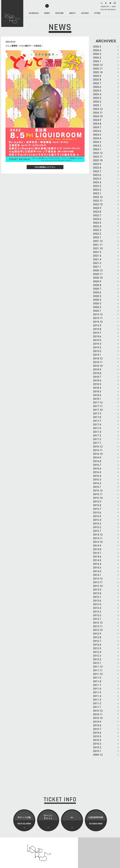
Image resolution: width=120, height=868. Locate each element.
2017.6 (97, 425)
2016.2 (97, 483)
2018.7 (97, 377)
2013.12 (98, 579)
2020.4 (97, 300)
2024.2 (97, 146)
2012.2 (97, 659)
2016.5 (97, 472)
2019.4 (97, 344)
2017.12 (98, 403)
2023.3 (97, 186)
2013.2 (97, 615)
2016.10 (98, 454)
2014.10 (98, 542)
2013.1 (97, 619)
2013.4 (97, 608)
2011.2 (97, 703)
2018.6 (97, 380)
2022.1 (97, 237)
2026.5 (97, 47)
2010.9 (97, 722)
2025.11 (98, 69)
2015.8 (97, 505)
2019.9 (97, 325)
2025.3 (97, 98)
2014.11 (98, 538)
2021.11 (98, 245)
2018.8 (97, 373)
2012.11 (98, 626)
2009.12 (98, 755)
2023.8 (97, 168)
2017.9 (97, 414)
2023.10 (98, 160)
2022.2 (97, 234)
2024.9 (97, 120)
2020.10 (98, 278)
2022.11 (98, 201)
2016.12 (98, 447)
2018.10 (98, 366)
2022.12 (98, 197)
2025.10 (98, 72)
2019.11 (98, 318)
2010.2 (97, 747)
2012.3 (97, 656)
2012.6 (97, 645)
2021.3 (97, 263)
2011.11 (98, 670)
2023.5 (97, 179)
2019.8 (97, 329)
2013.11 (98, 582)
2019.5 (97, 340)
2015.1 (97, 531)
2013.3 (97, 612)
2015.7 (97, 509)
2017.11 (98, 406)
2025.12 (98, 65)
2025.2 (97, 102)
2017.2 (97, 439)
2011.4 (97, 696)
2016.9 (97, 458)
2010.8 (97, 725)
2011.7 (97, 685)
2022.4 (97, 226)
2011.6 (97, 689)
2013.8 (97, 593)
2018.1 (97, 399)
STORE (97, 13)
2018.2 (97, 395)
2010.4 (97, 740)
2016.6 (97, 469)
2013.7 (97, 597)
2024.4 (97, 138)
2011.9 (97, 678)
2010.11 (98, 714)
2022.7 (97, 215)
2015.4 (97, 520)
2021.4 (97, 259)
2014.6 (97, 557)
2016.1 (97, 487)
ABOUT (72, 13)
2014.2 (97, 571)
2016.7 (97, 465)
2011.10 (98, 674)
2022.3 (97, 230)
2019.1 (97, 355)
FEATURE (59, 13)
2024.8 (97, 124)
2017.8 (97, 417)
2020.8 (97, 285)
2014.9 (97, 546)
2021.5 (97, 256)
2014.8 (97, 549)
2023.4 (97, 182)
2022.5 (97, 223)
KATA (114, 7)
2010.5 (97, 736)
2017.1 (97, 443)
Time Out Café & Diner (108, 10)
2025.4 (97, 94)
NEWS (47, 13)
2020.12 (98, 270)
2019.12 (98, 314)
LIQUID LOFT (105, 7)
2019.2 (97, 351)
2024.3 (97, 142)
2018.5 (97, 384)
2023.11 (98, 157)
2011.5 (97, 692)
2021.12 (98, 241)
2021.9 (97, 252)
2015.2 (97, 527)
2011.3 (97, 700)
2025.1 (97, 105)
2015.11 (98, 494)
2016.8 (97, 461)
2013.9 (97, 590)
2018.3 (97, 391)
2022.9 (97, 208)
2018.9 (97, 369)
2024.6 (97, 131)
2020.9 (97, 281)
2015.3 (97, 524)
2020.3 (97, 303)
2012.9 (97, 634)
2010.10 (98, 718)
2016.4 (97, 476)
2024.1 (97, 149)
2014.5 (97, 560)
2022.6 (97, 219)
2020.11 (98, 274)
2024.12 (98, 109)
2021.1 (97, 267)
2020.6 (97, 292)
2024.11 (98, 113)
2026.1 (97, 61)
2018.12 (98, 358)
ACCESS (85, 13)
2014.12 (98, 535)
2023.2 (97, 190)
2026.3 (97, 54)
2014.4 (97, 564)
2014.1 (97, 575)
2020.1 (97, 311)
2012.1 (97, 663)
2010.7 (97, 729)
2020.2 (97, 307)
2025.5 (97, 91)
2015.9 (97, 502)
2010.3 (97, 744)
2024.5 (97, 135)
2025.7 (97, 83)
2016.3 (97, 480)
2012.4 (97, 652)
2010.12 (98, 711)
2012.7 (97, 641)
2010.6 (97, 733)
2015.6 (97, 513)
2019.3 (97, 347)
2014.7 (97, 553)
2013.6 (97, 601)
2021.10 (98, 248)
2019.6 (97, 336)
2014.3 (97, 568)
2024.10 (98, 116)
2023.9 (97, 164)
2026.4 (97, 50)
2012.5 (97, 648)
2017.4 (97, 432)
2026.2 (97, 58)
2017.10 (98, 410)
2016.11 (98, 450)
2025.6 (97, 87)
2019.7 (97, 333)
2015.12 (98, 491)
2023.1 (97, 193)
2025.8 (97, 80)
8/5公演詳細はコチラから (45, 167)
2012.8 (97, 637)
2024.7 (97, 127)
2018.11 (98, 362)
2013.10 (98, 586)
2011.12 (98, 667)
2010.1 (97, 751)
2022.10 (98, 204)
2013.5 (97, 604)
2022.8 (97, 212)
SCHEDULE (34, 13)
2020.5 (97, 296)
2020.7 (97, 289)
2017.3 (97, 436)
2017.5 (97, 428)
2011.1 (97, 707)
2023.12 (98, 153)
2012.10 (98, 630)
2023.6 (97, 175)
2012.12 (98, 623)
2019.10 (98, 322)
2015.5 (97, 516)
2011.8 (97, 681)
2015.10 (98, 498)
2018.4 (97, 388)
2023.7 (97, 171)
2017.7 (97, 421)
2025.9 (97, 76)
